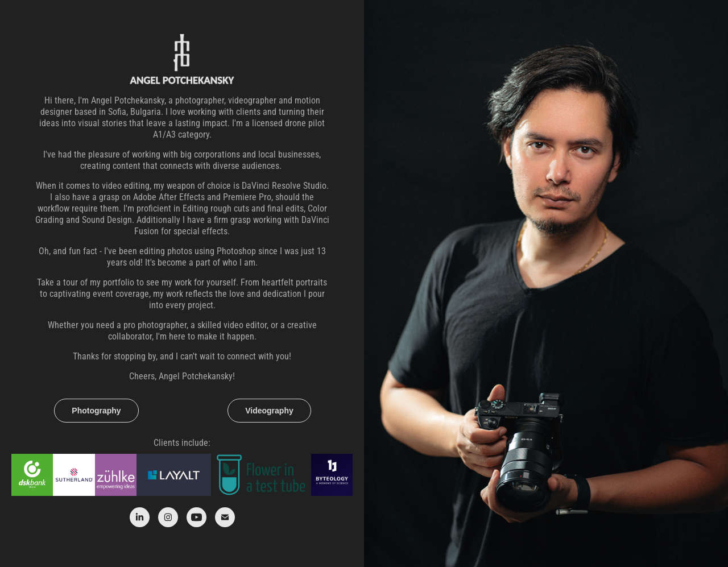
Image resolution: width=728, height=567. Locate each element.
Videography (269, 411)
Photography (96, 411)
